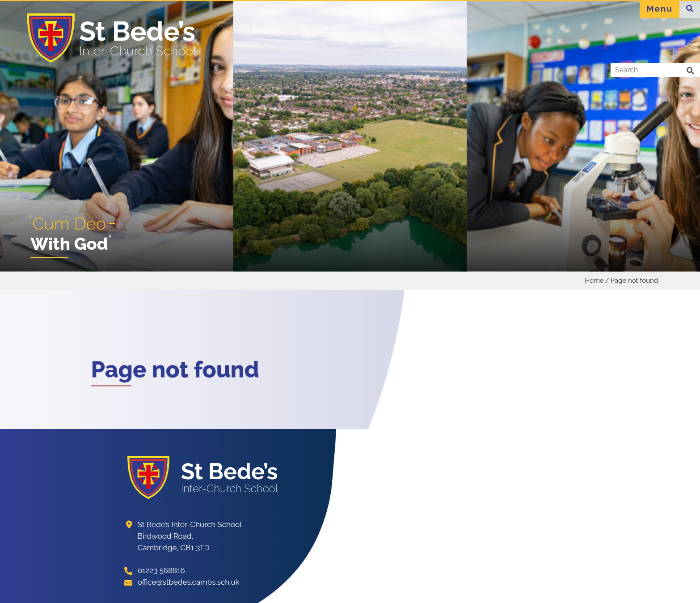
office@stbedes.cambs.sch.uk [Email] (189, 582)
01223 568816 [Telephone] (161, 570)
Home (594, 281)
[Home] (114, 38)
